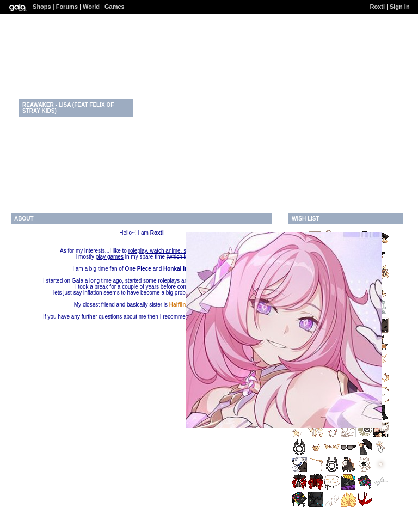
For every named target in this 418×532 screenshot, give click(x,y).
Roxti (377, 7)
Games (115, 7)
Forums (67, 7)
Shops (42, 7)
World (91, 7)
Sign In (400, 7)
